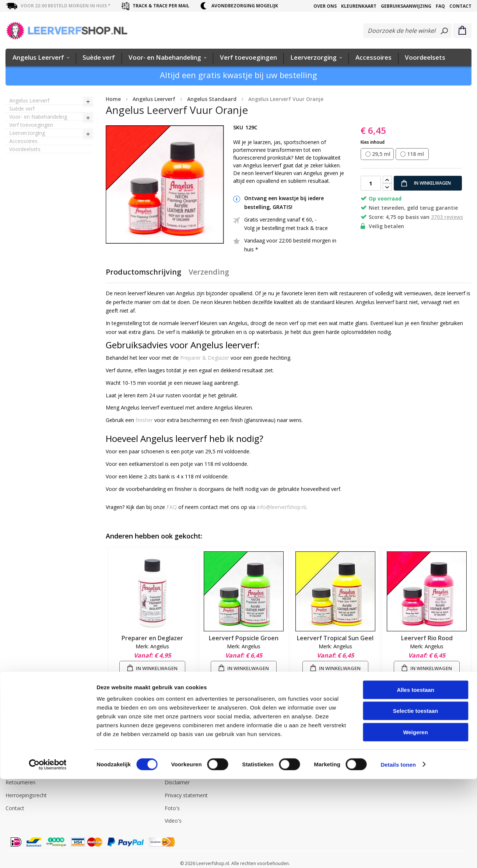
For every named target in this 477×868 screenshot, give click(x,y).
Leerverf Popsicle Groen (244, 638)
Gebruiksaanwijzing (406, 6)
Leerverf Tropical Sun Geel (335, 638)
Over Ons (325, 6)
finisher (144, 420)
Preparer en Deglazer (152, 638)
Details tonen (398, 853)
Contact (460, 6)
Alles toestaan (415, 779)
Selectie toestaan (416, 800)
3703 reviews (447, 217)
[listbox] (416, 154)
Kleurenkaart (359, 6)
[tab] (143, 275)
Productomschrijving (143, 272)
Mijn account (101, 757)
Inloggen (95, 745)
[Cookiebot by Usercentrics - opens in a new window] (48, 854)
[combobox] (407, 31)
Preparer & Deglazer (205, 358)
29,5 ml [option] (381, 154)
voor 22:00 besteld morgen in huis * (66, 6)
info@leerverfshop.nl (281, 507)
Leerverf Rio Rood (427, 638)
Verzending (209, 272)
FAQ (440, 6)
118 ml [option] (415, 154)
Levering (16, 757)
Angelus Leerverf (185, 757)
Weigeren (415, 821)
